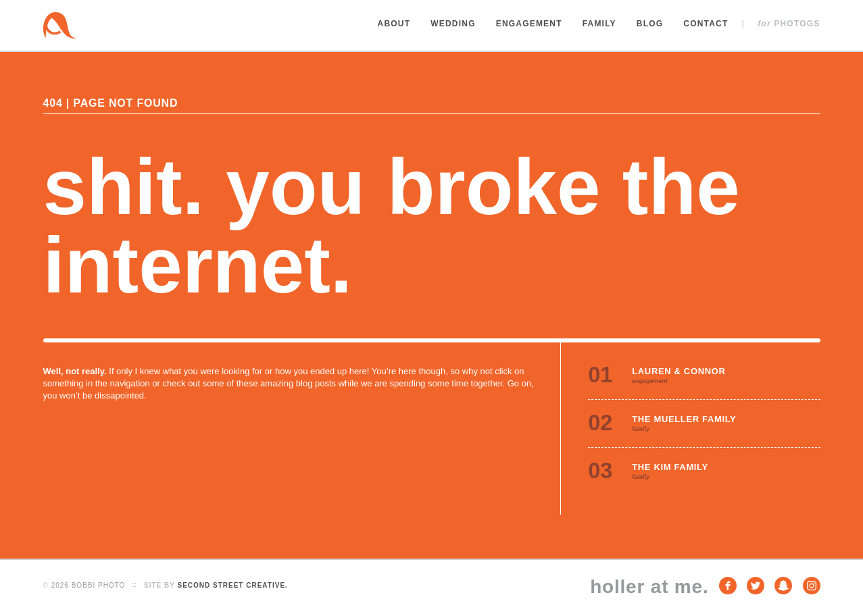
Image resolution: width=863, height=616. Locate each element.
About (394, 24)
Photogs (789, 24)
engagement (650, 381)
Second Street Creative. (232, 585)
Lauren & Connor (679, 371)
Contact (706, 24)
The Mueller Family (684, 419)
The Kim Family (670, 467)
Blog (650, 24)
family (641, 429)
